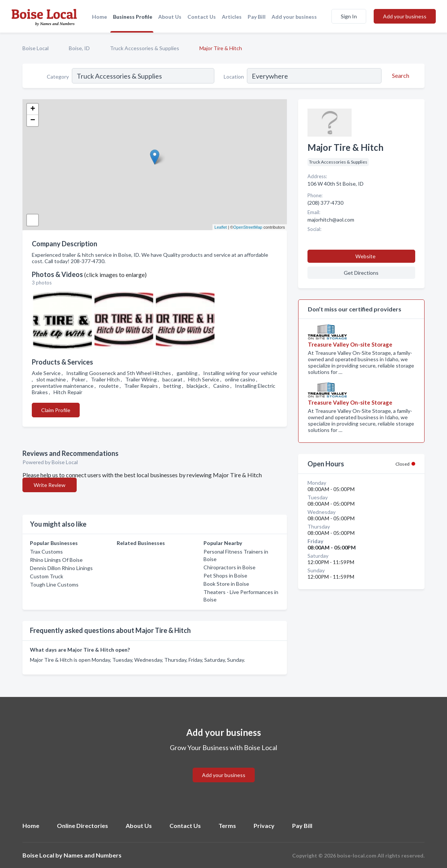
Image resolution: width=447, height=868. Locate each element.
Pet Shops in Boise (225, 575)
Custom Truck (47, 576)
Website (365, 256)
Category (58, 77)
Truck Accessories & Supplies (145, 48)
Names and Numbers (93, 855)
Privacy (264, 826)
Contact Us (202, 17)
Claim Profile (56, 410)
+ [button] (33, 109)
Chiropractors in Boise (229, 567)
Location (234, 77)
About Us (170, 17)
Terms (227, 826)
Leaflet (221, 227)
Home (99, 17)
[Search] (399, 76)
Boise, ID (79, 48)
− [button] (33, 121)
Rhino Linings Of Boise (56, 560)
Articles (232, 17)
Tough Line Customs (54, 584)
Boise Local (36, 48)
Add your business (294, 17)
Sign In (349, 16)
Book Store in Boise (226, 584)
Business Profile (133, 17)
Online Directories (82, 826)
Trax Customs (46, 552)
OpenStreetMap (248, 227)
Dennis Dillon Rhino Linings (61, 568)
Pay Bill (257, 17)
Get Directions (361, 273)
